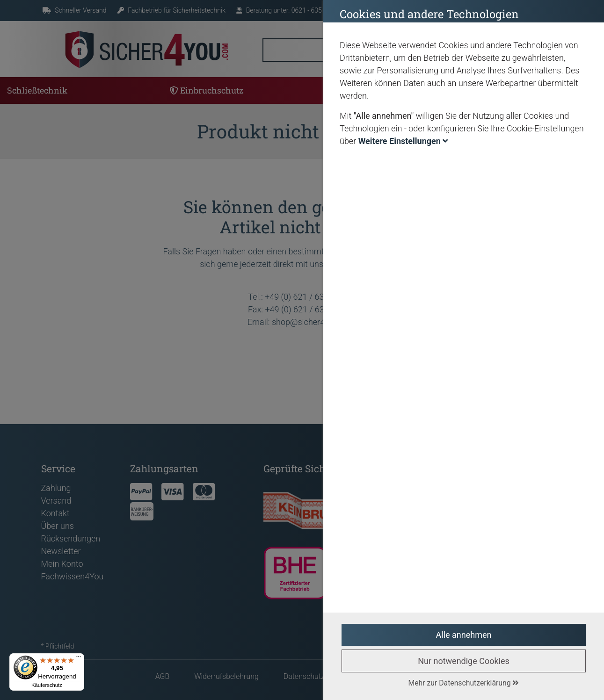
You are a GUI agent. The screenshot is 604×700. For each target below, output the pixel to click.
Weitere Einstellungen (403, 141)
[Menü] (79, 659)
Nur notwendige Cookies (464, 661)
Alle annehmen (464, 635)
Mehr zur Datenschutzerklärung (464, 683)
